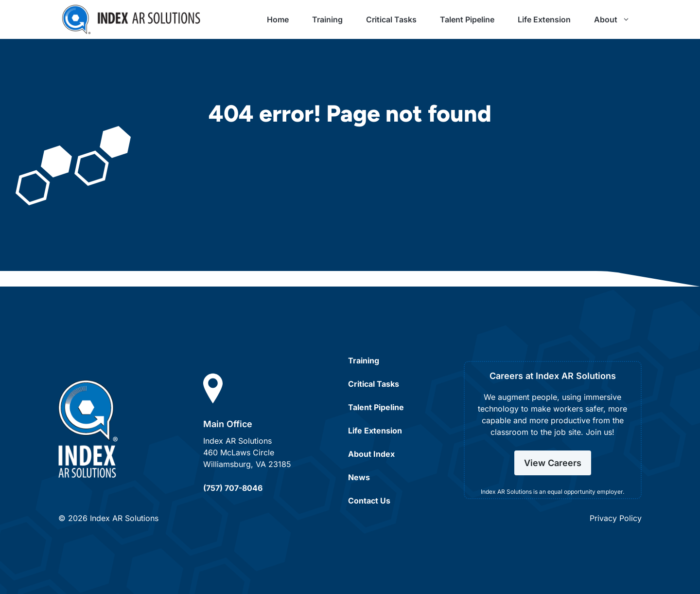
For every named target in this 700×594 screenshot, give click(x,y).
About (618, 19)
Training (327, 19)
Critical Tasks (391, 19)
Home (278, 19)
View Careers (553, 463)
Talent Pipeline (467, 19)
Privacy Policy (616, 518)
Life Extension (544, 19)
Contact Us (369, 501)
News (359, 477)
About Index (371, 454)
